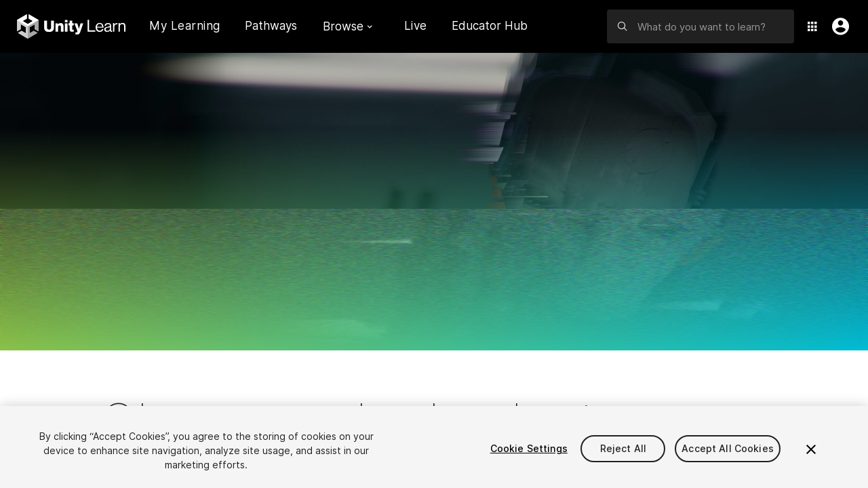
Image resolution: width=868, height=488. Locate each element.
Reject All (623, 448)
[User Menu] (837, 26)
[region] (434, 447)
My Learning (185, 26)
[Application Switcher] (812, 26)
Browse (348, 26)
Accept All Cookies (728, 448)
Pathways (271, 26)
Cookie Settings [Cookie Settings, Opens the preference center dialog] (529, 448)
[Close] (811, 449)
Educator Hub (490, 26)
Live (416, 26)
